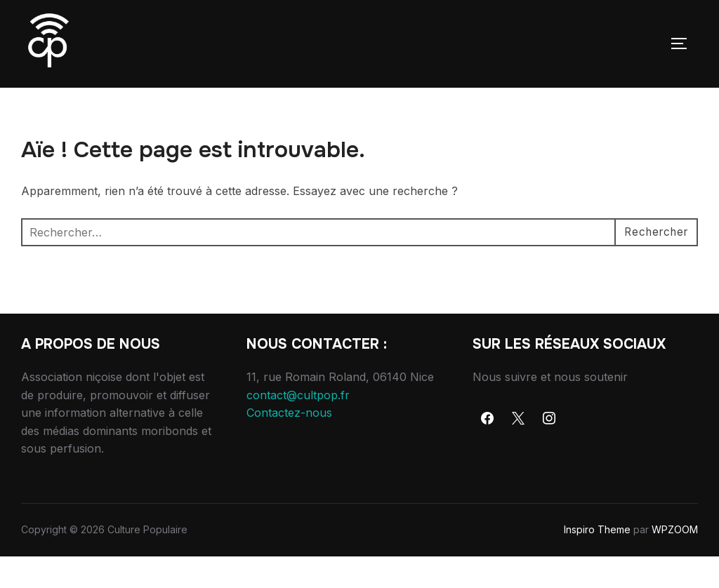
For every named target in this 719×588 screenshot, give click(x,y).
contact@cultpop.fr (298, 426)
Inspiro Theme (597, 561)
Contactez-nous (289, 444)
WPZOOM (675, 561)
